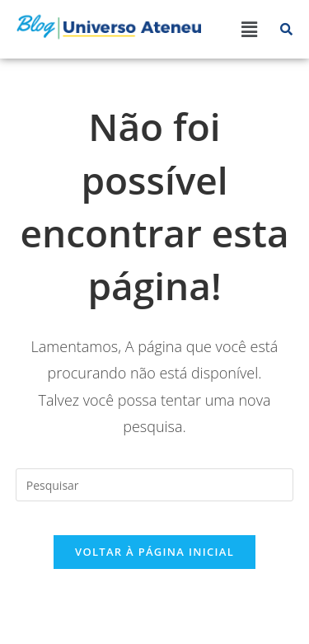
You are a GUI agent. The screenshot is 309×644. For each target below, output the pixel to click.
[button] (249, 29)
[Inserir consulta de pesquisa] (155, 485)
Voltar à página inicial (154, 552)
